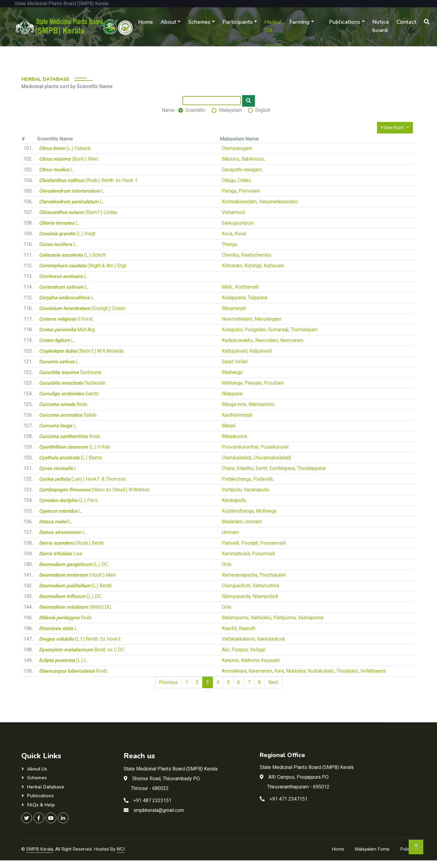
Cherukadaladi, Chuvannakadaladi (256, 458)
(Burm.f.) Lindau (78, 212)
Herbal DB (273, 26)
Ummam (230, 532)
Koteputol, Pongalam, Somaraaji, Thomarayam (270, 330)
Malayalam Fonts (372, 849)
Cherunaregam (237, 148)
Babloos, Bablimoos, (243, 159)
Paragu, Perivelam (241, 191)
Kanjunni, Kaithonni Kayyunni (251, 660)
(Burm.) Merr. (69, 159)
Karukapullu (234, 500)
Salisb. (68, 415)
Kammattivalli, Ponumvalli (248, 554)
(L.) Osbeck (65, 148)
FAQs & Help (41, 805)
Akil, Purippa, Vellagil (243, 650)
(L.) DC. (74, 564)
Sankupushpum (238, 223)
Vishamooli (233, 212)
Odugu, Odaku (236, 180)
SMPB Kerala (40, 849)
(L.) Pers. (69, 500)
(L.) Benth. (76, 586)
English (263, 110)
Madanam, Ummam (242, 522)
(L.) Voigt (67, 234)
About (168, 22)
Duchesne (70, 372)
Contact (406, 22)
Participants (238, 22)
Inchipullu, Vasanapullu (245, 490)
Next (273, 682)
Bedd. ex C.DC (82, 650)
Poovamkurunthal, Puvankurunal (255, 447)
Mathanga (232, 372)
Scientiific (196, 110)
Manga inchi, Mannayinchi (248, 404)
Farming (300, 22)
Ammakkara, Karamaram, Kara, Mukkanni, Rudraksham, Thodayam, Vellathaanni (304, 671)
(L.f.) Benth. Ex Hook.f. (80, 639)
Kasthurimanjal (237, 415)
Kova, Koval (234, 234)
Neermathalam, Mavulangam (252, 319)
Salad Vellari (235, 362)
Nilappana (232, 394)
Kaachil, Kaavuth (239, 628)
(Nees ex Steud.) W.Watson (94, 490)
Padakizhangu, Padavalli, (248, 479)
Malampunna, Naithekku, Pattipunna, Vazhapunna (273, 618)
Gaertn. (69, 394)
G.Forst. (66, 319)
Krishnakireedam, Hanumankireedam (260, 202)
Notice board (381, 26)
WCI (120, 849)
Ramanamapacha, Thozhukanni (254, 575)
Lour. (61, 554)
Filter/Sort (393, 128)
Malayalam (230, 110)
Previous (168, 682)
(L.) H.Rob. (75, 447)
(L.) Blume (70, 458)
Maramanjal (234, 308)
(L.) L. (63, 660)
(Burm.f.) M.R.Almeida (81, 351)
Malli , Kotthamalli (240, 287)
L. (56, 170)
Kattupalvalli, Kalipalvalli (247, 351)
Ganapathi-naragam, (242, 170)
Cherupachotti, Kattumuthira (250, 586)
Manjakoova (234, 436)
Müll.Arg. (67, 330)
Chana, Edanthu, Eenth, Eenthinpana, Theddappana (274, 468)
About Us (37, 769)
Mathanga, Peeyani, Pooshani (253, 383)
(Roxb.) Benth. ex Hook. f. (89, 180)
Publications (345, 22)
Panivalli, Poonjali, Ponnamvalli (254, 543)
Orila (226, 564)
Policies (408, 849)
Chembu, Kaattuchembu (247, 255)
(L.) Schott (72, 255)
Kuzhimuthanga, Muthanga (249, 511)
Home (146, 22)
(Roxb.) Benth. (72, 543)
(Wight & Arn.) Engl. (83, 266)
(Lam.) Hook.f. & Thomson (82, 479)
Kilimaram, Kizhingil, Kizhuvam (253, 266)
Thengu (229, 244)
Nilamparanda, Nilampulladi (250, 596)
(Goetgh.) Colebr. (83, 308)
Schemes (199, 22)
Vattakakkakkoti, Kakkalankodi (253, 639)
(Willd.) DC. (76, 607)
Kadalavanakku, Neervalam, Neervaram (263, 340)
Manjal (229, 426)
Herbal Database (46, 787)
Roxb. (64, 404)
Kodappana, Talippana (245, 298)
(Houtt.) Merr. (78, 575)
